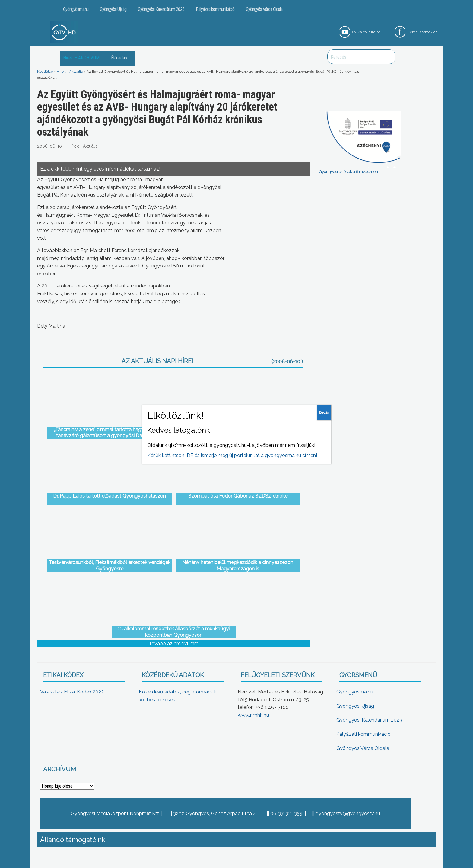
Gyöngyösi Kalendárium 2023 (161, 9)
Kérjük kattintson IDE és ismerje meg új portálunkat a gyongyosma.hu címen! (232, 455)
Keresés (388, 57)
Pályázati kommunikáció (215, 9)
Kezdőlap (45, 72)
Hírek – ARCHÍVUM (81, 58)
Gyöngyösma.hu (76, 9)
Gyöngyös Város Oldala (264, 9)
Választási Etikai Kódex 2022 (72, 692)
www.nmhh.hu (253, 715)
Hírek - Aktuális (70, 72)
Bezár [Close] (324, 412)
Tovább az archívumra (174, 644)
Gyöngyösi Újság (113, 9)
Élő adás (119, 58)
